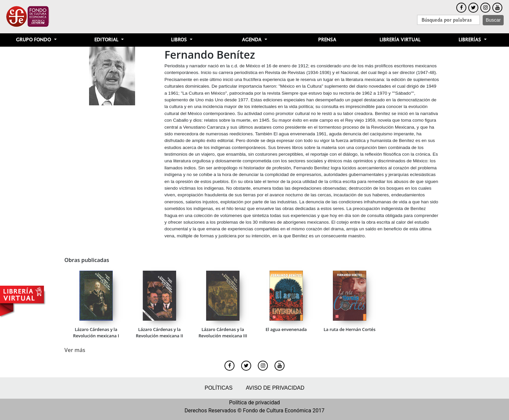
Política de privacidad (255, 402)
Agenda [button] (252, 40)
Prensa (327, 40)
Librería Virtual (400, 40)
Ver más (75, 350)
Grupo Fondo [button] (34, 40)
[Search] (448, 20)
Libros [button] (180, 40)
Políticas (218, 388)
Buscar (493, 20)
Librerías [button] (470, 40)
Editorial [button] (107, 40)
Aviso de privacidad (275, 388)
